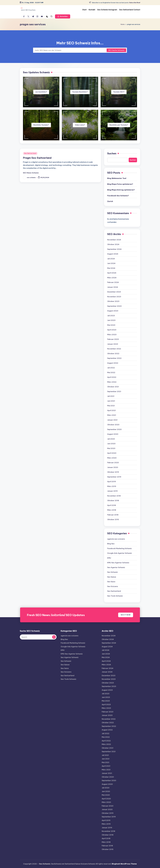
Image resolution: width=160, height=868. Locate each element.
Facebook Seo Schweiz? (118, 196)
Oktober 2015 (113, 519)
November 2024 (114, 240)
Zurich (110, 201)
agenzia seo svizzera (116, 539)
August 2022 (113, 363)
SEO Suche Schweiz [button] (116, 50)
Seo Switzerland (30, 153)
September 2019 (114, 477)
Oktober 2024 (113, 244)
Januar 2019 (112, 491)
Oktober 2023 (113, 301)
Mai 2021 (111, 406)
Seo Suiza (111, 582)
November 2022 (114, 349)
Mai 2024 (111, 268)
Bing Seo (111, 544)
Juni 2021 (111, 401)
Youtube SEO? (119, 92)
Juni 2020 (111, 444)
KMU (109, 558)
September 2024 (114, 249)
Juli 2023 (111, 316)
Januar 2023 (113, 344)
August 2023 (113, 311)
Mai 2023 (111, 325)
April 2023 (112, 330)
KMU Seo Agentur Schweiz (118, 563)
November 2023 (114, 297)
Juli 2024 (111, 259)
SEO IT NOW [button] (126, 615)
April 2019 (112, 482)
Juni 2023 (111, 320)
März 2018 (112, 510)
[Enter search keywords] (80, 50)
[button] (63, 16)
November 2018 (114, 496)
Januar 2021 (112, 420)
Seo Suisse (112, 577)
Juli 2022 (111, 368)
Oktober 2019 (113, 472)
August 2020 (113, 434)
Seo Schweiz (112, 572)
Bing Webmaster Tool (117, 178)
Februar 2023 (113, 339)
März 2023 (112, 335)
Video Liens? (80, 125)
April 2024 (112, 273)
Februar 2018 (113, 515)
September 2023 (114, 306)
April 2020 (112, 453)
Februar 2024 (113, 282)
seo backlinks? (41, 92)
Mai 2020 (111, 448)
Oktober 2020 (113, 425)
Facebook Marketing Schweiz (119, 548)
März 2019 (112, 486)
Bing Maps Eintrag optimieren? (121, 190)
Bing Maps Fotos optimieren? (120, 184)
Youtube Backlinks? (80, 92)
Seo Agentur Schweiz (116, 567)
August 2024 (113, 254)
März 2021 (112, 415)
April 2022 (112, 377)
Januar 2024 (113, 287)
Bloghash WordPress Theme (124, 864)
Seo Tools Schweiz (115, 596)
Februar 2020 (113, 463)
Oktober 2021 (113, 387)
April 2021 (112, 410)
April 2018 (112, 505)
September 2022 (114, 358)
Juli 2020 (111, 439)
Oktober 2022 (113, 354)
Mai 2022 (111, 372)
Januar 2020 (113, 467)
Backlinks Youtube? (41, 125)
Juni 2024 (111, 263)
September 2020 (114, 429)
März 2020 (112, 458)
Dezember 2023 (114, 292)
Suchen (112, 153)
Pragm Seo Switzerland (37, 158)
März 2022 (112, 382)
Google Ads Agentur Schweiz (120, 553)
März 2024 (112, 278)
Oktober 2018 (113, 501)
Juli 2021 (111, 396)
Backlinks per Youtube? (119, 125)
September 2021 (114, 391)
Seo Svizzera (113, 586)
